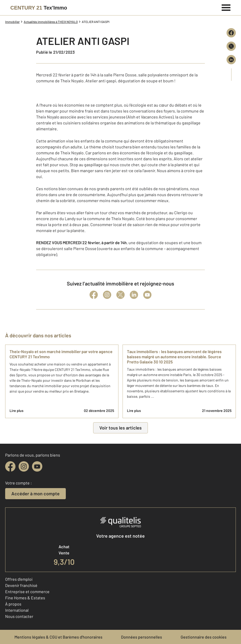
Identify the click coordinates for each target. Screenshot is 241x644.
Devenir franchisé (21, 585)
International (17, 610)
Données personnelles (142, 637)
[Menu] (226, 7)
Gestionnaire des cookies (204, 637)
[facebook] (10, 466)
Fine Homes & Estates (25, 598)
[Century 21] (39, 8)
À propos (13, 604)
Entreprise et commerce (27, 591)
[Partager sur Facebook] (231, 33)
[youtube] (37, 466)
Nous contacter (19, 616)
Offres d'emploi (19, 579)
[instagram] (24, 466)
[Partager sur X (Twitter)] (231, 46)
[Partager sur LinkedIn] (231, 60)
